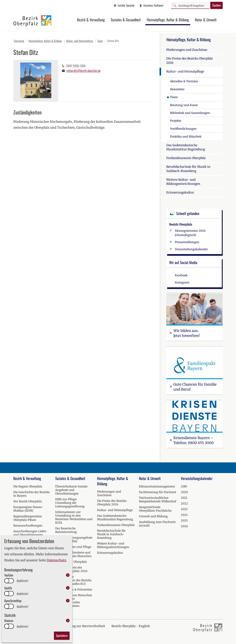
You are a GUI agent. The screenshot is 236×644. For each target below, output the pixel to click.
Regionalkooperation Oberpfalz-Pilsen (28, 518)
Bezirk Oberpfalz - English (131, 626)
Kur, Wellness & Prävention (74, 589)
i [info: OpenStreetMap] (68, 601)
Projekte (176, 121)
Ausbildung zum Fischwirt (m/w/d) (157, 524)
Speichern (62, 635)
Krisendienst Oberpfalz (71, 562)
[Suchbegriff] (190, 5)
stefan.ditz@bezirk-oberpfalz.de (83, 71)
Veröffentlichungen (183, 129)
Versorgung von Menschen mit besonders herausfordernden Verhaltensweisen (74, 600)
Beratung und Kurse (184, 105)
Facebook (181, 275)
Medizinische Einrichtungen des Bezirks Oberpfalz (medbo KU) (73, 580)
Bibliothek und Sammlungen (190, 113)
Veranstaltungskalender (191, 249)
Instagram (182, 282)
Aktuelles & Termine (184, 81)
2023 (184, 509)
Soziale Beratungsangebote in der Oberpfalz (74, 539)
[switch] (9, 581)
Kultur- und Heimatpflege (185, 71)
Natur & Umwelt (206, 20)
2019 (184, 486)
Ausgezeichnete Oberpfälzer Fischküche (155, 509)
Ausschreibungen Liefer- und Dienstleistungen (30, 533)
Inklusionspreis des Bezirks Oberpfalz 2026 (71, 569)
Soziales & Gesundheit (126, 20)
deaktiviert (22, 581)
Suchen (216, 5)
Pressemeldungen (187, 242)
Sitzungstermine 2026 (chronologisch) (190, 233)
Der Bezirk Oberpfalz (28, 501)
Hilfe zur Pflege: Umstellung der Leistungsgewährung (70, 503)
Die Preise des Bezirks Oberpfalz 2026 (190, 61)
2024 (184, 515)
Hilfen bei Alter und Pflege (73, 547)
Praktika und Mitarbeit (186, 136)
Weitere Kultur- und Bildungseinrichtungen (183, 182)
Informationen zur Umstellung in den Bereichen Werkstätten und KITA (74, 517)
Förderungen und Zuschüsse (187, 50)
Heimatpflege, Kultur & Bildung (168, 20)
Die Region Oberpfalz (28, 486)
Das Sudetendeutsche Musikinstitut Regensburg (186, 147)
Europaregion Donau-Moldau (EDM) (28, 509)
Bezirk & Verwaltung (91, 20)
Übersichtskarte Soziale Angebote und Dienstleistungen (71, 490)
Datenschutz (56, 560)
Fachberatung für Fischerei (157, 492)
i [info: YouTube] (68, 575)
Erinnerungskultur (180, 192)
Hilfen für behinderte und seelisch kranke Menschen (73, 554)
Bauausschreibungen (28, 525)
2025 (184, 520)
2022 (184, 503)
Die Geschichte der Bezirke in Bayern (31, 494)
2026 (184, 526)
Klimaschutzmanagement (157, 486)
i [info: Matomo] (68, 620)
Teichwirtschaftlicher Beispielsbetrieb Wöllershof (158, 500)
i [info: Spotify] (68, 588)
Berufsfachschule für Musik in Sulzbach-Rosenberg (188, 169)
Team (174, 97)
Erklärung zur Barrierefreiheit (83, 626)
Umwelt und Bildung (153, 516)
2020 (184, 492)
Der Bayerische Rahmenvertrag (66, 530)
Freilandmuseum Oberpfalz (186, 158)
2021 (184, 498)
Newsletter (177, 89)
